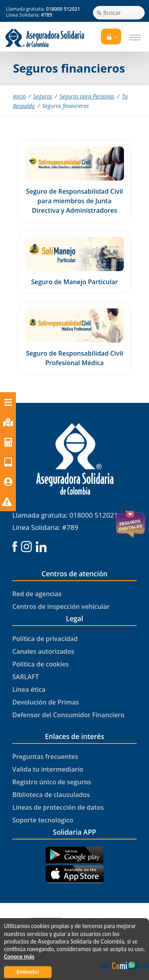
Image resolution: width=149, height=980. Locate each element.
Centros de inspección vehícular (61, 606)
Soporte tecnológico (43, 820)
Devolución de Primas (45, 702)
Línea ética (29, 689)
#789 (46, 15)
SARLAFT (25, 677)
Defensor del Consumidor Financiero (68, 715)
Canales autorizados (43, 651)
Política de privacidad (45, 639)
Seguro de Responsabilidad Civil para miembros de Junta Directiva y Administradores (74, 201)
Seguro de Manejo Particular (74, 282)
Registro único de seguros (52, 782)
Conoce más (19, 958)
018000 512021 (63, 9)
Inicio (19, 96)
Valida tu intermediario (48, 769)
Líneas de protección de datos (58, 807)
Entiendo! (28, 973)
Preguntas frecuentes (45, 757)
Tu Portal (109, 37)
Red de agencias (37, 594)
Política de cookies (41, 664)
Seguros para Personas (87, 96)
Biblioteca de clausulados (51, 795)
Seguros (43, 96)
